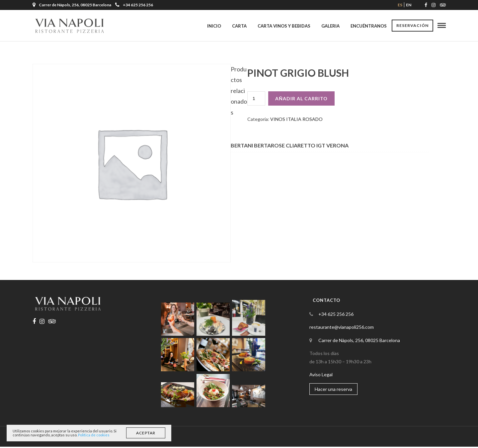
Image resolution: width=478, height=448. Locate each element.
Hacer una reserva (333, 390)
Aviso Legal (321, 376)
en (409, 5)
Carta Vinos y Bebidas (284, 26)
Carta (239, 26)
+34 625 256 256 (134, 5)
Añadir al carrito (301, 100)
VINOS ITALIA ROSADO (296, 120)
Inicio (214, 26)
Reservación (412, 26)
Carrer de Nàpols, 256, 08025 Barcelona (359, 342)
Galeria (330, 26)
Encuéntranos (369, 26)
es (400, 5)
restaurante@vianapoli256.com (342, 328)
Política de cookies (94, 435)
